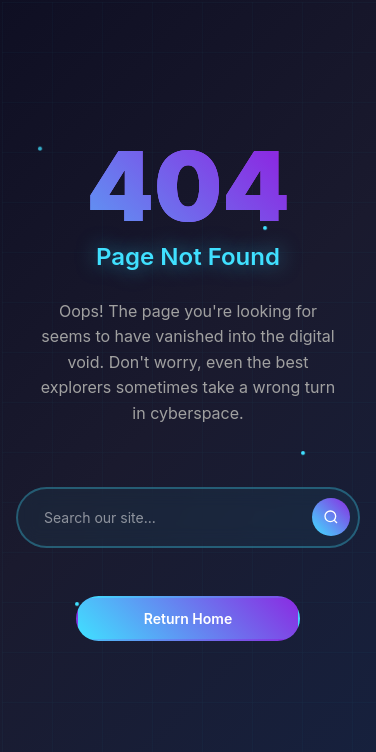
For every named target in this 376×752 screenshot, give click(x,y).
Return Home (188, 618)
